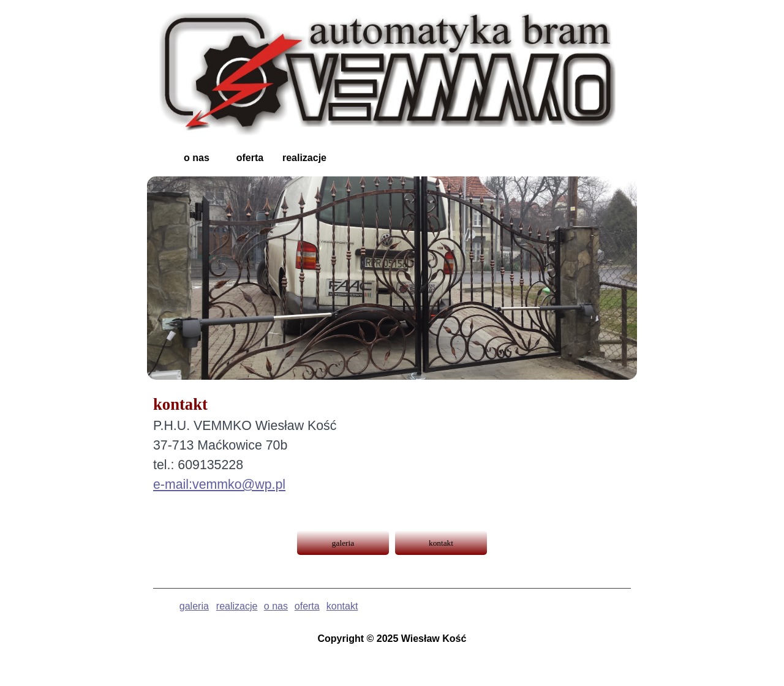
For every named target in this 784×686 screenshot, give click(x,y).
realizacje (237, 606)
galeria (194, 606)
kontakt (342, 606)
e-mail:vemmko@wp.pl (219, 484)
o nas (276, 606)
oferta (307, 606)
